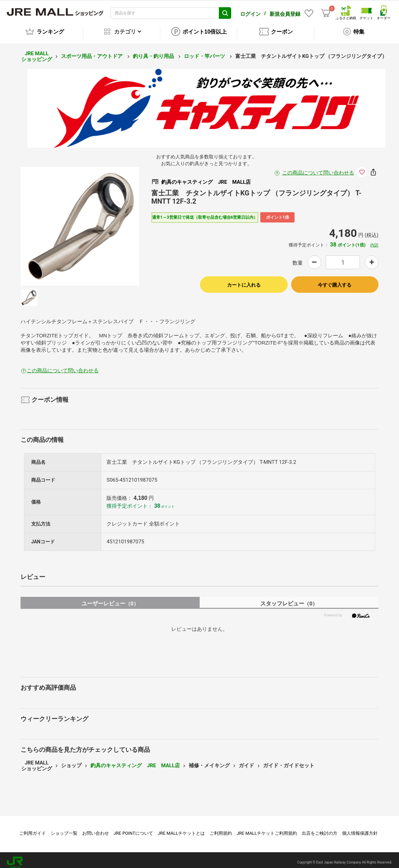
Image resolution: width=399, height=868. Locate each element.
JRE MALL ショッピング (37, 52)
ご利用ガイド (33, 828)
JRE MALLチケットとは (181, 828)
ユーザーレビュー (110, 599)
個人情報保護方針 (360, 828)
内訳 (374, 240)
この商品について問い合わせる (318, 168)
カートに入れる (244, 280)
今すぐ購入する (335, 280)
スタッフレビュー (289, 599)
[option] (80, 221)
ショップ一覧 (64, 828)
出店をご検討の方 (320, 828)
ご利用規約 (221, 828)
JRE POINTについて (133, 828)
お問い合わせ (96, 828)
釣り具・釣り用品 (154, 51)
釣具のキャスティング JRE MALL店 (135, 761)
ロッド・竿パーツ (205, 51)
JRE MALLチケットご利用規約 (267, 828)
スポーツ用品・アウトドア (92, 51)
